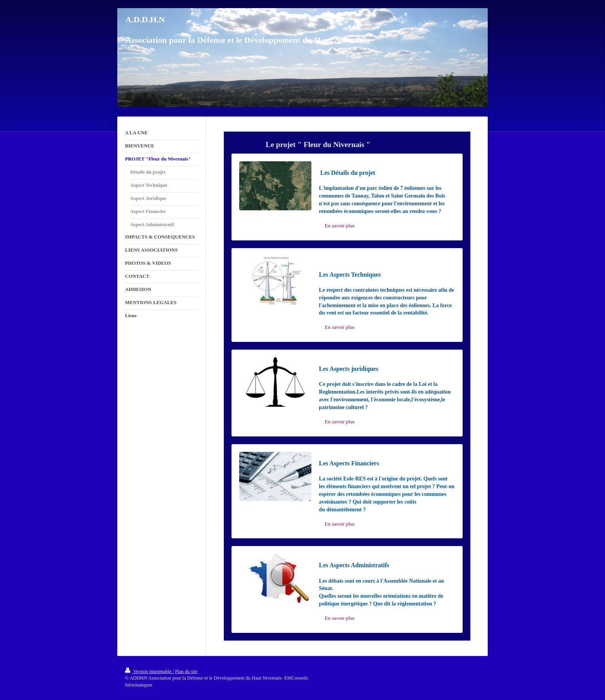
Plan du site (186, 671)
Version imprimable (149, 671)
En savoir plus (340, 226)
